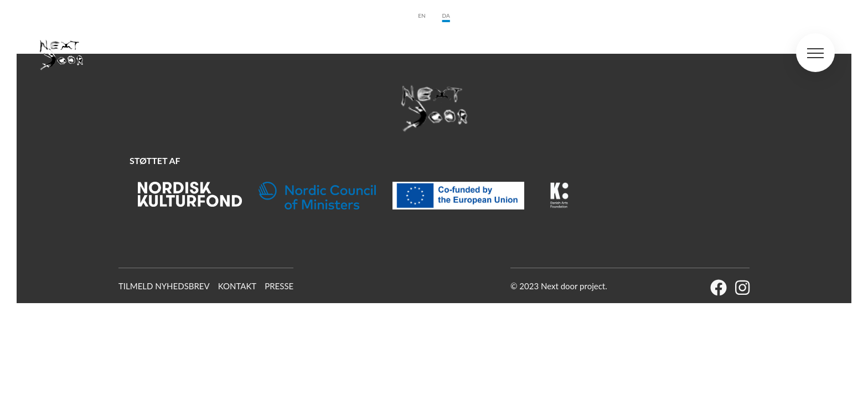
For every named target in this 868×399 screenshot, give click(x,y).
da (446, 16)
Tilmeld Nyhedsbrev (164, 286)
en (422, 16)
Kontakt (237, 286)
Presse (279, 286)
